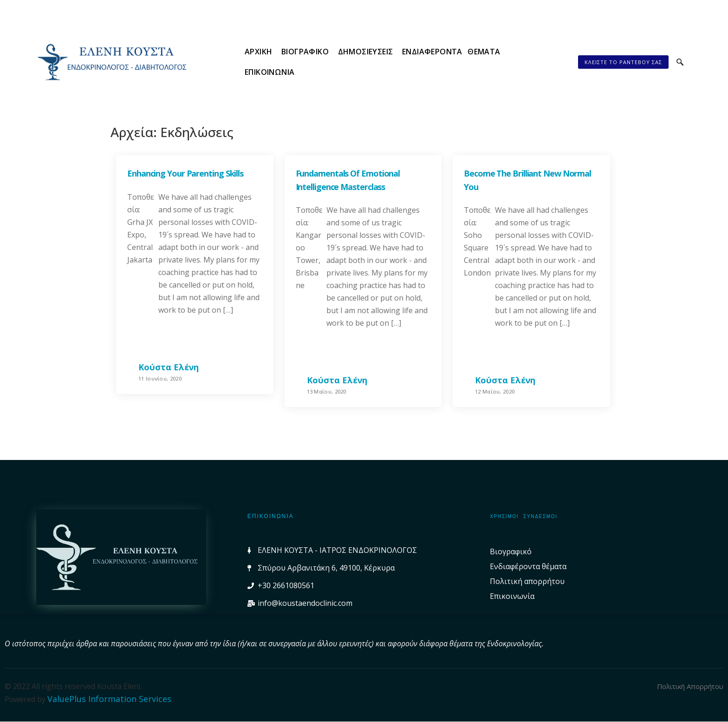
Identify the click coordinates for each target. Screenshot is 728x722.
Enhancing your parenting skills (185, 173)
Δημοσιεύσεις (358, 62)
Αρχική (253, 62)
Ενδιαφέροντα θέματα (443, 62)
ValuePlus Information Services (109, 699)
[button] (621, 62)
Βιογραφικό (299, 62)
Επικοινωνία (530, 62)
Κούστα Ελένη (169, 367)
